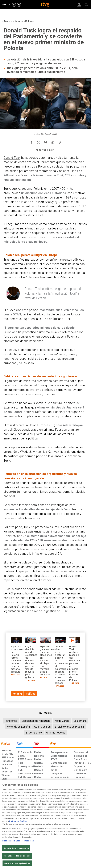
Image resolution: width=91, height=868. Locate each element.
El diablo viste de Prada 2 (69, 727)
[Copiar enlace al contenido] (60, 142)
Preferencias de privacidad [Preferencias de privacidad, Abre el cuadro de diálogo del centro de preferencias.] (17, 863)
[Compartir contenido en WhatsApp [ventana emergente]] (53, 142)
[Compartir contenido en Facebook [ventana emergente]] (31, 142)
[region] (45, 824)
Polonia (43, 166)
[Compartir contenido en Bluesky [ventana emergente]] (46, 142)
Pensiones (11, 721)
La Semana (80, 721)
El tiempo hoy (34, 733)
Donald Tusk (12, 158)
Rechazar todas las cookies (17, 856)
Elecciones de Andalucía (36, 721)
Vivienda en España (18, 727)
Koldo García (62, 721)
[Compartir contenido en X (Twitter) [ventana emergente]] (38, 142)
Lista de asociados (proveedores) (18, 841)
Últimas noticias (56, 733)
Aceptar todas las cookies (16, 848)
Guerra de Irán (42, 727)
